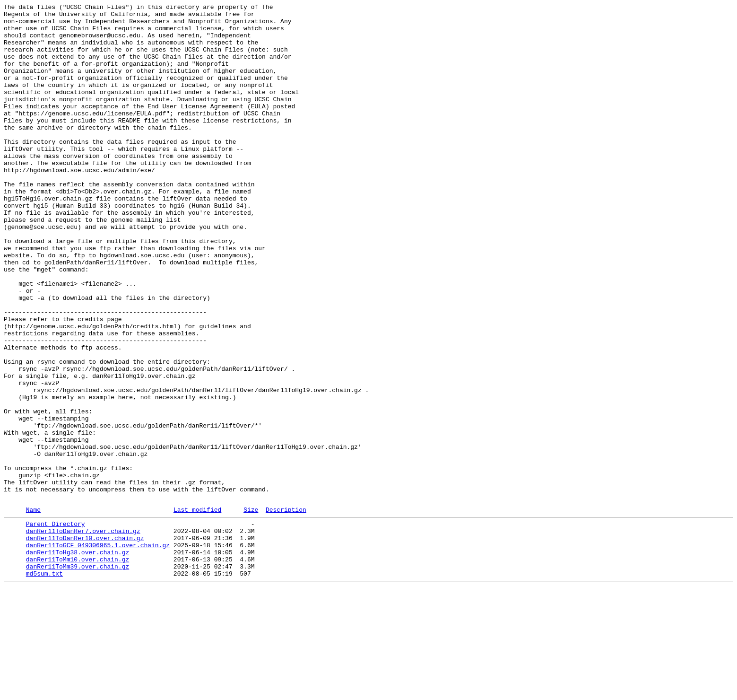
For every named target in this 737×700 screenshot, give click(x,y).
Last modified (197, 610)
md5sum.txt (44, 685)
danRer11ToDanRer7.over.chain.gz (83, 634)
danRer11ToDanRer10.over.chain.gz (85, 643)
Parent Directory (56, 626)
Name (33, 610)
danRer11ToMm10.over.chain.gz (78, 668)
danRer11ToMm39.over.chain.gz (78, 677)
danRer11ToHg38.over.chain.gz (78, 660)
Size (251, 610)
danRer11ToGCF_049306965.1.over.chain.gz (98, 651)
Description (286, 610)
